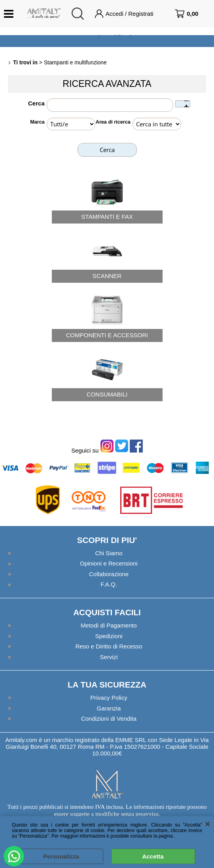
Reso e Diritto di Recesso (109, 646)
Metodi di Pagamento (109, 625)
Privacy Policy (109, 698)
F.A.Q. (109, 584)
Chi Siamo (109, 553)
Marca (37, 122)
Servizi (109, 657)
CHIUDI (207, 824)
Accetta (153, 856)
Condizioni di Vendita (109, 719)
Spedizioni (109, 636)
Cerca (36, 103)
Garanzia (109, 708)
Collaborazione (109, 574)
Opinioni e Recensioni (109, 563)
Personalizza (61, 856)
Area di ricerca (113, 122)
